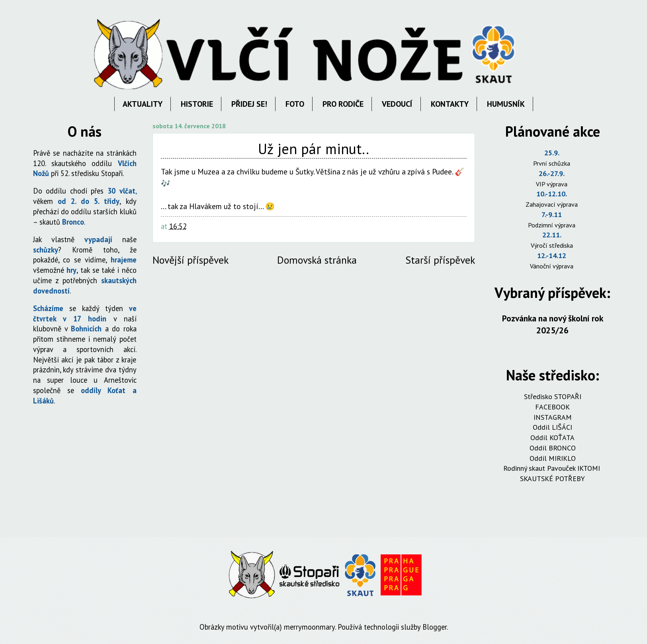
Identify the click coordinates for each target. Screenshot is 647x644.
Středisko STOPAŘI (553, 396)
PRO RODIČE (343, 104)
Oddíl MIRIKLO (553, 458)
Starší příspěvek (440, 260)
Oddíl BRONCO (553, 448)
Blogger (435, 627)
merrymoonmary (309, 627)
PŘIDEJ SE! (249, 104)
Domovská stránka (317, 260)
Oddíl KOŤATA (552, 437)
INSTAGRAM (553, 417)
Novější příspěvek (191, 260)
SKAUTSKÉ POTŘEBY (552, 479)
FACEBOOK (552, 407)
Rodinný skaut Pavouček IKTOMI (553, 468)
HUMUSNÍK (506, 104)
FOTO (295, 104)
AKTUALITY (143, 104)
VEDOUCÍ (397, 104)
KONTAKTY (450, 104)
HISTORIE (197, 104)
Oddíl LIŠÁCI (552, 427)
